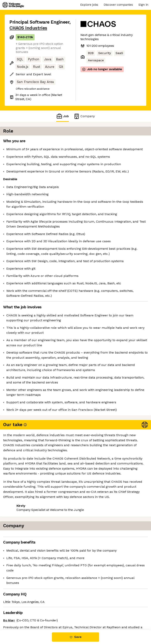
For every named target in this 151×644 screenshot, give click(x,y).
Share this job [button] (20, 606)
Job (63, 116)
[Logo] (13, 5)
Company (84, 116)
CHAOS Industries (28, 28)
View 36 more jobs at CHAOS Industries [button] (39, 613)
